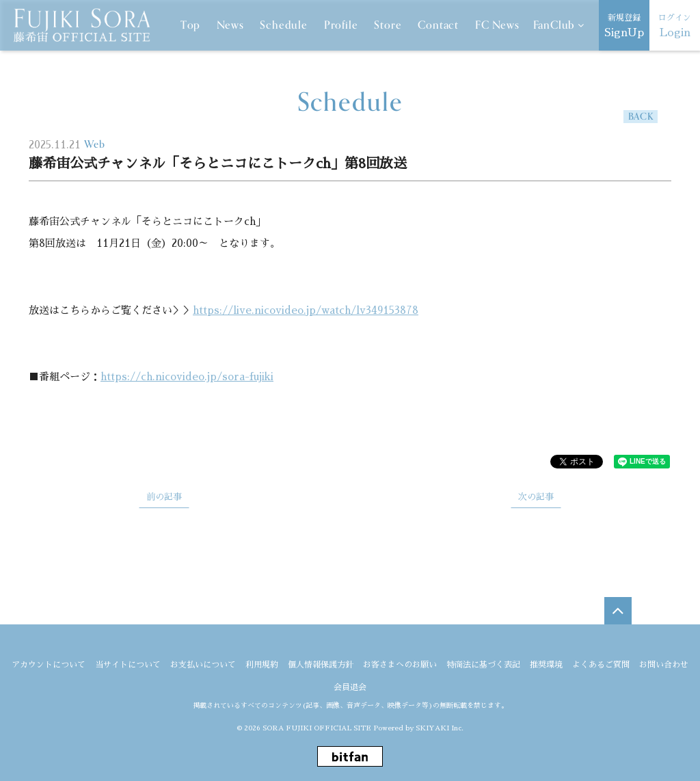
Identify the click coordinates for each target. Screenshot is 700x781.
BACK (641, 117)
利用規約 (262, 665)
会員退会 (350, 686)
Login (675, 24)
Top (190, 25)
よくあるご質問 (601, 665)
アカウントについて (49, 665)
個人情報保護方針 (321, 665)
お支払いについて (203, 665)
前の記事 (164, 497)
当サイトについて (128, 665)
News (230, 25)
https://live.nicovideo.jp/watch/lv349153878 (306, 310)
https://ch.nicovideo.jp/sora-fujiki (187, 376)
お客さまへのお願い (400, 665)
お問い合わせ (664, 665)
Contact (438, 25)
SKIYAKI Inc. (440, 726)
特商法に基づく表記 (483, 665)
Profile (341, 25)
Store (388, 25)
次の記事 (536, 497)
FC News (497, 25)
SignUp (624, 24)
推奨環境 (546, 665)
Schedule (283, 25)
